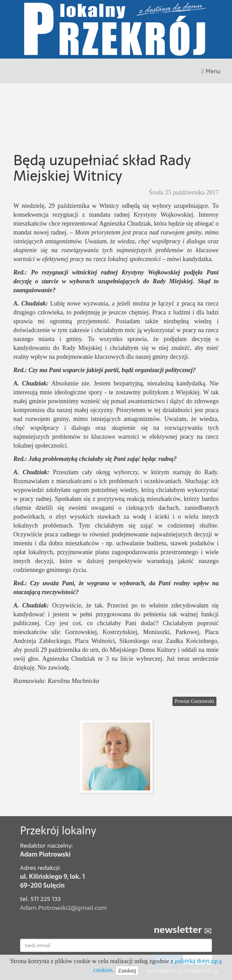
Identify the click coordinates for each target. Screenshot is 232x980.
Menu (213, 73)
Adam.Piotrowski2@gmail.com (63, 908)
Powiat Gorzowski (194, 701)
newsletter (183, 930)
